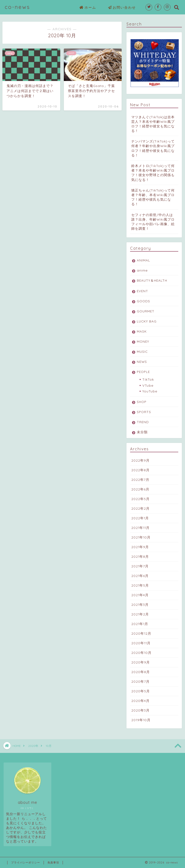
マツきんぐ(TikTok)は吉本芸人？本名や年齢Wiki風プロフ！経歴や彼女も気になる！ (153, 124)
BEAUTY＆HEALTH (152, 280)
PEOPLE (143, 372)
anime (142, 270)
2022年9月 (140, 460)
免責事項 (53, 862)
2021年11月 (140, 528)
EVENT (142, 291)
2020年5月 (141, 691)
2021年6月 (140, 576)
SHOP (142, 402)
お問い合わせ (122, 8)
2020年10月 (141, 653)
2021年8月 (140, 556)
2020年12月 (141, 633)
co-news (17, 7)
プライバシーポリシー (26, 862)
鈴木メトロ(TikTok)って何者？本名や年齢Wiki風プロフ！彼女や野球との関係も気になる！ (153, 173)
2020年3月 (140, 710)
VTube (148, 385)
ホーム (88, 8)
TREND (143, 422)
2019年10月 (141, 720)
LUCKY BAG (147, 321)
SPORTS (144, 412)
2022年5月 (140, 499)
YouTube (150, 391)
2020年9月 (141, 662)
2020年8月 (141, 672)
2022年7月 (140, 480)
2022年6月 (140, 489)
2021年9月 (140, 547)
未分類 (142, 432)
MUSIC (142, 351)
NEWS (142, 362)
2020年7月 (140, 681)
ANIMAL (143, 260)
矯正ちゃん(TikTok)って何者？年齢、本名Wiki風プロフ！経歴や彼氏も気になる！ (153, 197)
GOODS (143, 301)
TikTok (148, 379)
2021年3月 (140, 604)
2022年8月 (140, 470)
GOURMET (146, 311)
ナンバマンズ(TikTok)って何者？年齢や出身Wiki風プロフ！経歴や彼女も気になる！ (153, 148)
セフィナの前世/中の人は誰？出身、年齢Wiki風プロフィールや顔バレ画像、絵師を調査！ (153, 222)
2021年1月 (140, 624)
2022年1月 (140, 518)
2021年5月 (140, 585)
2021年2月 (140, 614)
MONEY (143, 341)
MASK (142, 331)
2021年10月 (141, 537)
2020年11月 (141, 643)
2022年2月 (140, 508)
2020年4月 (140, 701)
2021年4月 (140, 595)
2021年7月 (140, 566)
